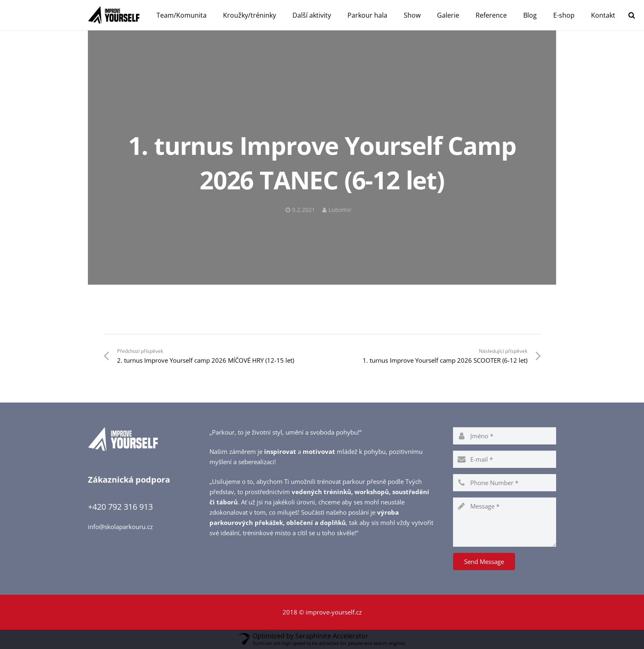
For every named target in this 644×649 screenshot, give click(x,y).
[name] (505, 436)
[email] (505, 459)
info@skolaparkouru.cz (120, 527)
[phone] (505, 483)
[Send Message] (484, 562)
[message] (505, 522)
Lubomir (340, 210)
